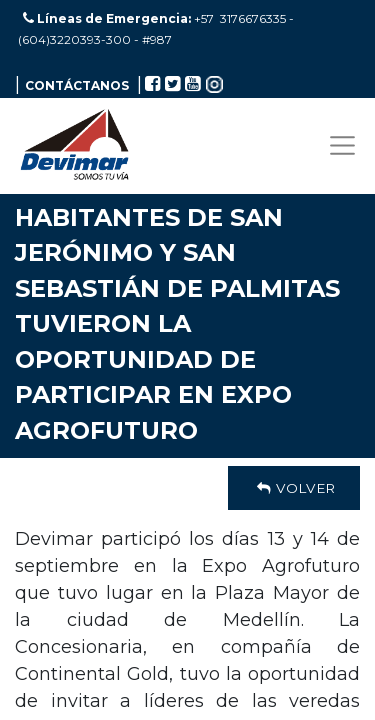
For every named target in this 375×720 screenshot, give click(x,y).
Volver (294, 488)
